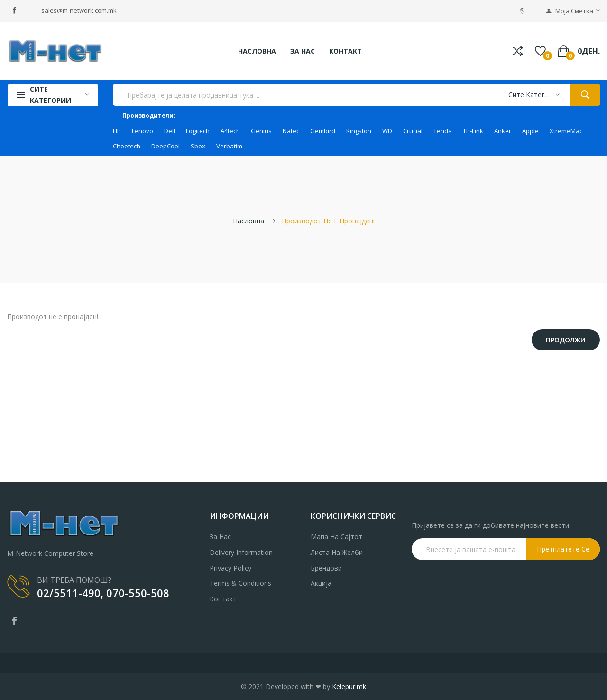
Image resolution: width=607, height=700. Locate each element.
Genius (261, 131)
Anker (503, 131)
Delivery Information (241, 552)
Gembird (323, 131)
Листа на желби (337, 552)
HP (117, 131)
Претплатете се (563, 549)
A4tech (230, 131)
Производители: (149, 115)
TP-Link (473, 131)
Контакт (223, 599)
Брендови (326, 568)
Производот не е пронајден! (328, 221)
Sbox (198, 146)
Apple (530, 131)
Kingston (359, 131)
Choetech (127, 146)
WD (387, 131)
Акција (321, 583)
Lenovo (143, 131)
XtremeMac (566, 131)
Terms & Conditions (240, 583)
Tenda (443, 131)
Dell (170, 131)
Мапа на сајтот (336, 537)
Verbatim (229, 146)
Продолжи (566, 340)
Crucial (413, 131)
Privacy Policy (230, 568)
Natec (291, 131)
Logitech (198, 131)
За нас (220, 537)
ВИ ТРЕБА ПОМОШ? (74, 580)
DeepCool (166, 146)
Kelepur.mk (349, 686)
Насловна (248, 221)
